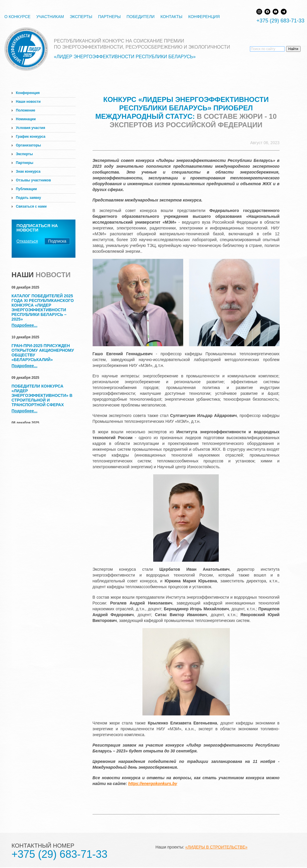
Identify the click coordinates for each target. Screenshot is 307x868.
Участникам (50, 17)
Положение (26, 110)
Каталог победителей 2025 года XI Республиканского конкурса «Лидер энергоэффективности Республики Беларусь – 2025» (43, 307)
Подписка (57, 241)
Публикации (27, 189)
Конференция (204, 17)
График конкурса (31, 137)
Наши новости (28, 102)
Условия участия (31, 128)
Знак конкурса (28, 172)
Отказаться (27, 241)
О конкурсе (17, 17)
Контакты (172, 17)
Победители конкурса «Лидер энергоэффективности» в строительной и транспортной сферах (42, 395)
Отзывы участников (33, 180)
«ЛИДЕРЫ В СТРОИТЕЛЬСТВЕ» (216, 847)
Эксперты (81, 17)
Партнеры (110, 17)
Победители (140, 17)
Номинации (26, 119)
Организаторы (29, 145)
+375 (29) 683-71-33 (280, 21)
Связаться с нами (31, 206)
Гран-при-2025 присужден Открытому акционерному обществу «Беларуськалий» (43, 353)
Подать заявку (29, 198)
